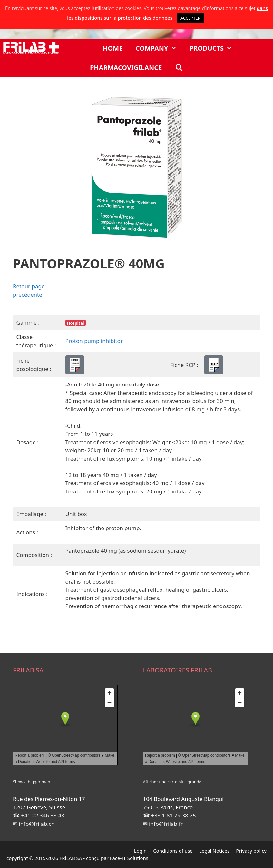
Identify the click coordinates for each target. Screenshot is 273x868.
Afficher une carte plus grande (172, 782)
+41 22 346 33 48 (43, 815)
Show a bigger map (32, 782)
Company (159, 48)
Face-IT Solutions (129, 858)
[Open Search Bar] (179, 68)
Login (140, 851)
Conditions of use (173, 851)
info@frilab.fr (166, 824)
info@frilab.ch (37, 824)
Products (214, 48)
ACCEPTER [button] (190, 18)
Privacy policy (251, 851)
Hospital (76, 323)
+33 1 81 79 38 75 (174, 815)
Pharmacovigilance (126, 67)
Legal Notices (214, 851)
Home (113, 48)
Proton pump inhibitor (94, 341)
